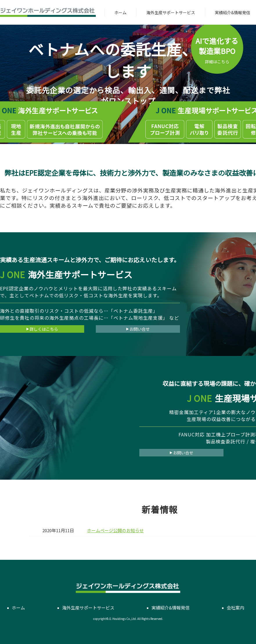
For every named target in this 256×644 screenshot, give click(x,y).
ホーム (120, 12)
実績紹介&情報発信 (232, 12)
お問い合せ (138, 329)
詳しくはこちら (42, 329)
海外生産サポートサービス (171, 12)
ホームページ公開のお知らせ (115, 530)
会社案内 (235, 608)
